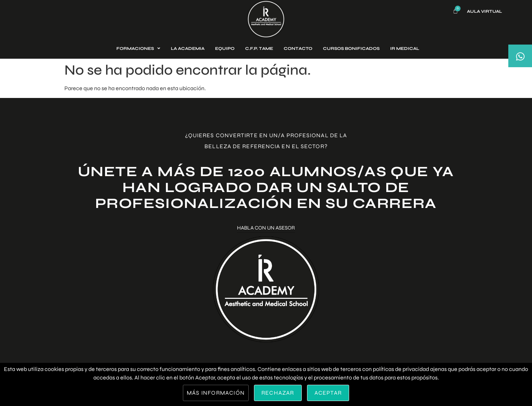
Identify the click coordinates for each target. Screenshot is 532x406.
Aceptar (328, 393)
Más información (216, 393)
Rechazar (278, 393)
